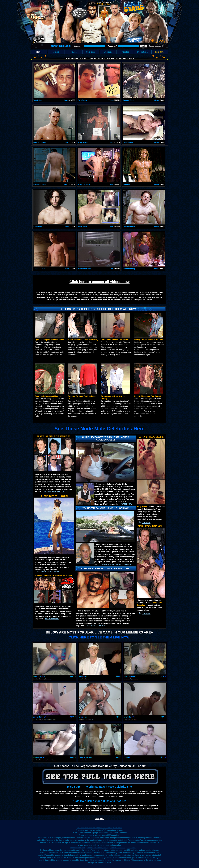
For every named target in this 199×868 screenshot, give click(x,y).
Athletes (125, 52)
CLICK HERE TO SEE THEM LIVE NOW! (100, 637)
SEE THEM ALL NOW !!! (96, 626)
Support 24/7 (92, 848)
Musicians (108, 52)
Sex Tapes (91, 52)
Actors (56, 52)
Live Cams (160, 52)
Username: (79, 46)
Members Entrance (78, 848)
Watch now (127, 504)
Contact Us (131, 848)
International (143, 52)
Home (39, 52)
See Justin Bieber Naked (48, 572)
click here (89, 835)
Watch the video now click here (117, 564)
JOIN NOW (146, 523)
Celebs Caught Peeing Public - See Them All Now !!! (100, 309)
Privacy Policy (103, 848)
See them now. (52, 619)
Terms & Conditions (118, 848)
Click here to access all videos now (100, 282)
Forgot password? (156, 46)
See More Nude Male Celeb (56, 492)
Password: (113, 46)
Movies (74, 52)
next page (99, 819)
